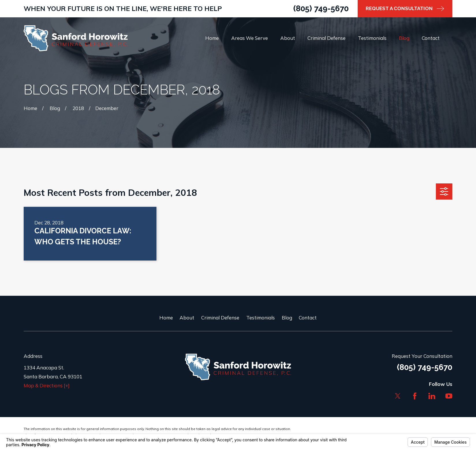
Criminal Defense (220, 318)
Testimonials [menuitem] (372, 38)
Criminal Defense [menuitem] (326, 38)
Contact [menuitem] (431, 38)
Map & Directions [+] (47, 385)
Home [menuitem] (212, 38)
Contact (308, 318)
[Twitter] (398, 396)
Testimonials (261, 318)
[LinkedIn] (432, 396)
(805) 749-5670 (321, 8)
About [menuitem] (288, 38)
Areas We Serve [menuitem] (250, 38)
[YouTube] (449, 396)
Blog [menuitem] (404, 38)
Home (166, 318)
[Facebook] (415, 396)
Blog (287, 318)
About (187, 318)
